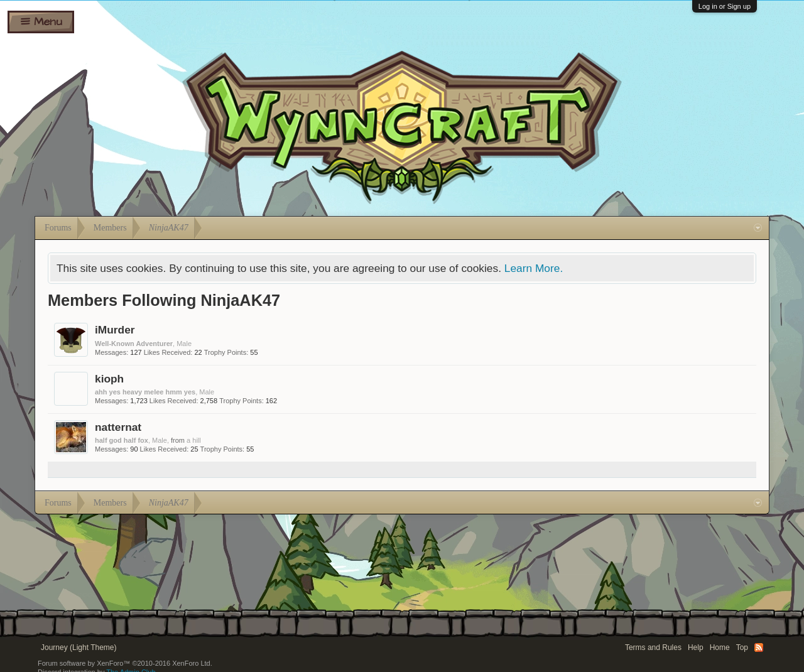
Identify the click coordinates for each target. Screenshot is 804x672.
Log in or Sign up (725, 6)
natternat (118, 427)
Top (742, 648)
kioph (109, 379)
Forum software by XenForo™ (125, 663)
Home (720, 648)
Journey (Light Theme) (79, 648)
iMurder (115, 330)
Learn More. (534, 268)
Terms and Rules (653, 648)
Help (696, 648)
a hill (194, 440)
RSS (759, 648)
